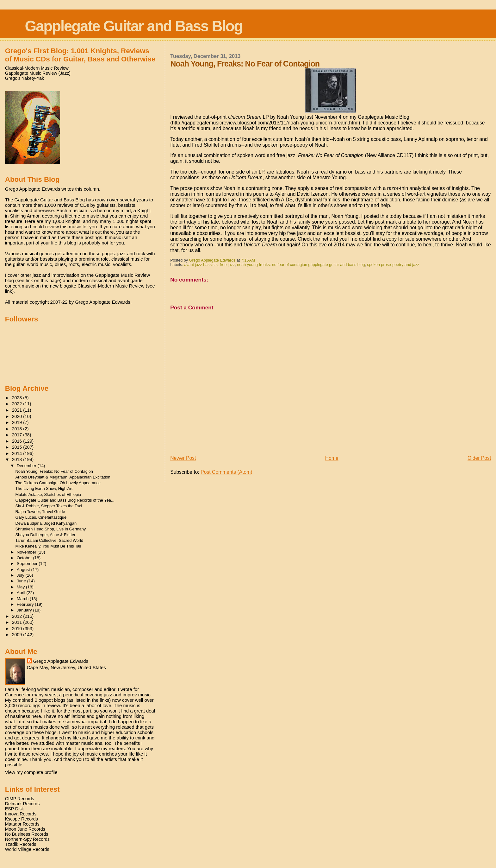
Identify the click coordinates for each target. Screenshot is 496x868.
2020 (18, 416)
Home (332, 458)
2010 (18, 629)
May (21, 587)
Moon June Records (25, 829)
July (21, 575)
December (27, 466)
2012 (18, 616)
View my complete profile (31, 772)
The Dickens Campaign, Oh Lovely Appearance (58, 483)
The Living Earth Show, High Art (44, 488)
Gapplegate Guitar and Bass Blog (133, 26)
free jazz (227, 265)
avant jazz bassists (201, 265)
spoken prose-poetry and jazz (393, 265)
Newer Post (183, 458)
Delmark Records (22, 804)
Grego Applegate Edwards (61, 661)
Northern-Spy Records (27, 839)
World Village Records (27, 849)
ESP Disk (15, 809)
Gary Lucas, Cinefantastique (41, 517)
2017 (18, 435)
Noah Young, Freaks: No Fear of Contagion (54, 471)
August (24, 570)
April (22, 593)
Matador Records (22, 824)
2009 (18, 635)
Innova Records (21, 814)
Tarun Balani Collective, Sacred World (50, 540)
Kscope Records (22, 819)
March (23, 599)
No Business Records (27, 834)
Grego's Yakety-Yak (25, 78)
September (28, 564)
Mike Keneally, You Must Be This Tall (48, 546)
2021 (18, 410)
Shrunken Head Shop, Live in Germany (51, 529)
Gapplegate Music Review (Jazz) (38, 73)
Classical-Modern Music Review (37, 68)
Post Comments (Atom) (226, 472)
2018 (18, 429)
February (26, 604)
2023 (18, 398)
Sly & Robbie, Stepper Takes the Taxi (49, 506)
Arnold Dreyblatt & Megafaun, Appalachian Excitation (63, 477)
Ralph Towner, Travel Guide (40, 512)
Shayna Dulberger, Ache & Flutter (46, 535)
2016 (18, 441)
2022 (18, 404)
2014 (18, 453)
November (27, 552)
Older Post (479, 458)
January (25, 610)
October (25, 558)
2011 (18, 622)
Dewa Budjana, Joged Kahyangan (46, 523)
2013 (18, 459)
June (22, 581)
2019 (18, 422)
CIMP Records (20, 799)
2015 (18, 447)
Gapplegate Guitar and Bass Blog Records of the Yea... (65, 500)
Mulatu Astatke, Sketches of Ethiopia (48, 494)
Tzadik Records (21, 844)
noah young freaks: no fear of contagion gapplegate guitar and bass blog (301, 265)
